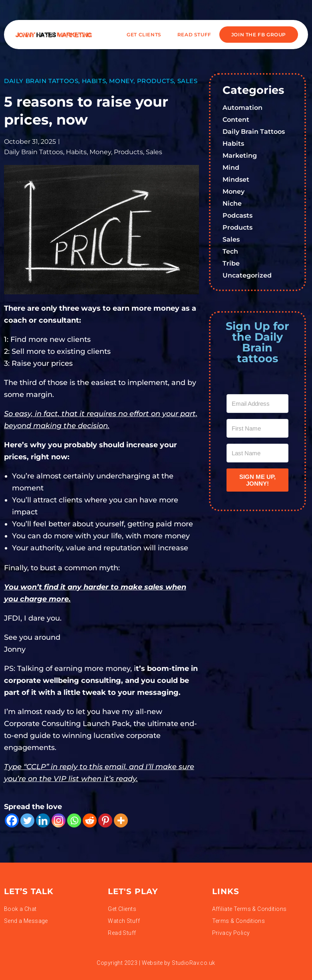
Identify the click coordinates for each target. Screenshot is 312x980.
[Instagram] (59, 820)
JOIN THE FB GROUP (259, 35)
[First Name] (257, 428)
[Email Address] (257, 404)
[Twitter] (27, 820)
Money (121, 81)
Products (156, 81)
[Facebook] (12, 820)
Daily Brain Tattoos (41, 81)
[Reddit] (90, 820)
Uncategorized (247, 275)
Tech (230, 251)
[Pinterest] (105, 820)
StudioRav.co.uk (193, 963)
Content (236, 120)
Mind (231, 168)
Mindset (236, 180)
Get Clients (144, 35)
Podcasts (237, 215)
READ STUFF (194, 35)
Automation (242, 108)
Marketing (240, 156)
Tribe (231, 263)
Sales (188, 81)
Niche (232, 203)
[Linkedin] (43, 820)
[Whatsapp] (74, 820)
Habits (94, 81)
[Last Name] (257, 453)
